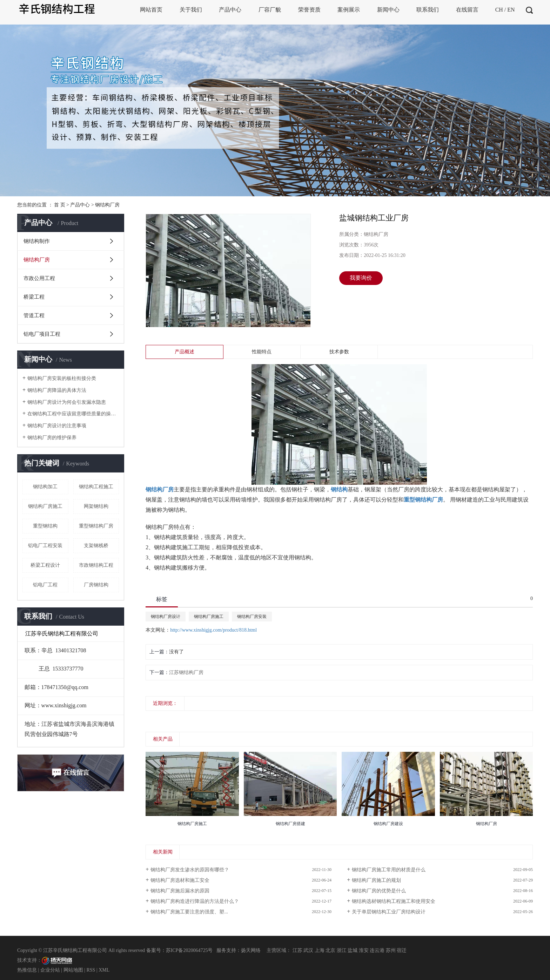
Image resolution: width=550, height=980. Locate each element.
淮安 (364, 950)
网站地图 (73, 970)
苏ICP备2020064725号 (189, 950)
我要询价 (361, 278)
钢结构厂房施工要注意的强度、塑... (189, 912)
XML (104, 970)
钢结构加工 (45, 487)
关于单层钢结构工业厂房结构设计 (389, 912)
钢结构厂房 (107, 205)
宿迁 (402, 950)
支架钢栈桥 (96, 546)
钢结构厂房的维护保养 (52, 438)
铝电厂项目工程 (42, 334)
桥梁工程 (34, 297)
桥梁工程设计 (45, 565)
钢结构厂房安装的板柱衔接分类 (62, 378)
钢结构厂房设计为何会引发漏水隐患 (67, 402)
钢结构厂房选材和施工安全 (180, 880)
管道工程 (34, 315)
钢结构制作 (37, 241)
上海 (320, 950)
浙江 (342, 950)
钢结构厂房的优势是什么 (379, 891)
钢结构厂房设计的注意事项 (57, 426)
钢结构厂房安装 (252, 617)
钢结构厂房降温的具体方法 (57, 390)
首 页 (60, 205)
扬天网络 (251, 950)
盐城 (353, 950)
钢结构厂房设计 (166, 617)
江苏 (297, 950)
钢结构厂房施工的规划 (376, 880)
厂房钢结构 (96, 585)
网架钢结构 (96, 506)
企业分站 (50, 970)
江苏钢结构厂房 (186, 672)
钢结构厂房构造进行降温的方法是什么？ (195, 901)
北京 (330, 950)
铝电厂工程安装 (45, 546)
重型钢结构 (45, 526)
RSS (91, 970)
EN (511, 10)
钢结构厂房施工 (45, 506)
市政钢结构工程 (96, 565)
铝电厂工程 (45, 585)
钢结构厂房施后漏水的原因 (180, 891)
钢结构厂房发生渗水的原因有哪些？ (190, 870)
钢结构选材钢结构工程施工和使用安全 (394, 901)
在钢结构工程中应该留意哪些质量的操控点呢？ (73, 414)
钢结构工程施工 (96, 487)
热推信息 (27, 970)
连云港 (377, 950)
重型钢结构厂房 (96, 526)
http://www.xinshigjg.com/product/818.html (213, 630)
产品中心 (80, 205)
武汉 (308, 950)
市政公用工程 (39, 278)
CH (499, 10)
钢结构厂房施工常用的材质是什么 (389, 870)
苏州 (391, 950)
